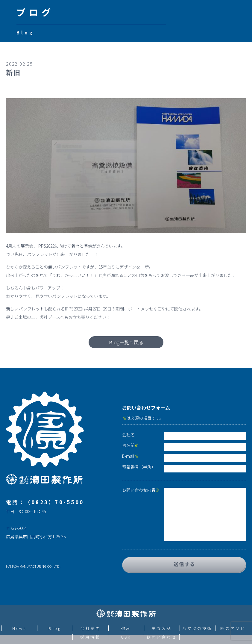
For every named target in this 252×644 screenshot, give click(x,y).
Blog (55, 628)
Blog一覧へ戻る (126, 342)
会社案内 (91, 628)
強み (126, 628)
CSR (126, 637)
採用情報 (90, 637)
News (19, 628)
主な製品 (162, 628)
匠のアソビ (233, 628)
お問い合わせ (161, 637)
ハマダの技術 (197, 628)
